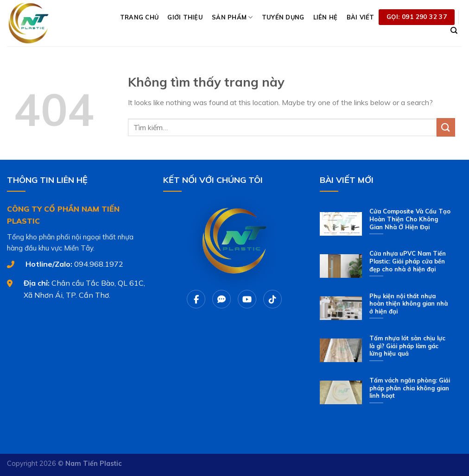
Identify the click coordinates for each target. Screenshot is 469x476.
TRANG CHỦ (139, 17)
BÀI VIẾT (361, 17)
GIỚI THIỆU (185, 17)
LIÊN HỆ (326, 17)
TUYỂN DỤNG (283, 17)
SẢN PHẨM (232, 17)
